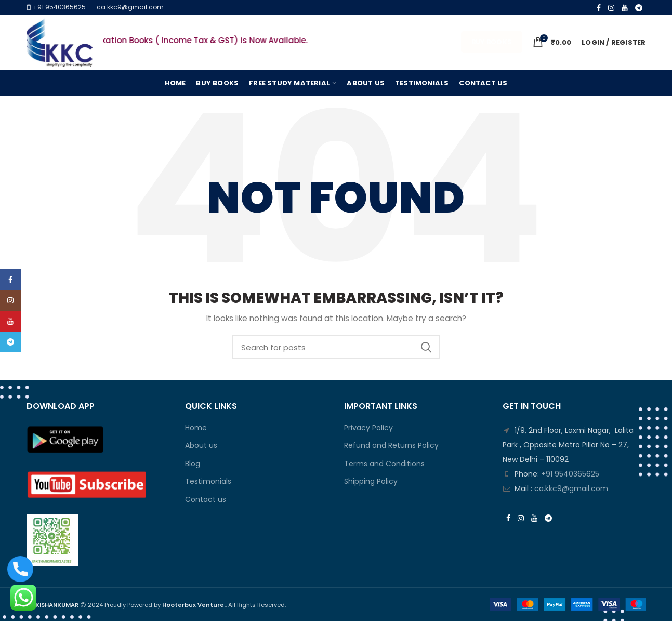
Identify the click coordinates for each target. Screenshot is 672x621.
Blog (193, 464)
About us (201, 446)
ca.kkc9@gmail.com (130, 7)
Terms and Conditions (384, 464)
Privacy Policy (368, 428)
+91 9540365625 (58, 7)
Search (426, 347)
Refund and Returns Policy (391, 446)
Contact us (206, 500)
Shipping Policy (371, 481)
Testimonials (208, 481)
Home (196, 428)
